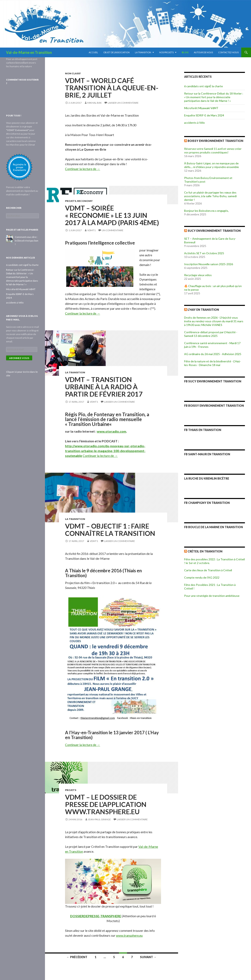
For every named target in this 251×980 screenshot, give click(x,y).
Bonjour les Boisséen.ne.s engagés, (206, 211)
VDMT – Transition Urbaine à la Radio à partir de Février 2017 (104, 387)
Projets (71, 201)
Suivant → (148, 957)
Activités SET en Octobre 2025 (204, 253)
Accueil (93, 52)
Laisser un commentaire (123, 103)
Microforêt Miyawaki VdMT (201, 108)
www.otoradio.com (112, 431)
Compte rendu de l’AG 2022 (202, 577)
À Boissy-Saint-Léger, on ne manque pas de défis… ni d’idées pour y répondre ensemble (211, 165)
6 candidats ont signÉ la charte (203, 86)
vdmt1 (91, 230)
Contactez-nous (228, 52)
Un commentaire (113, 230)
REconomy (85, 201)
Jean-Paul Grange (99, 819)
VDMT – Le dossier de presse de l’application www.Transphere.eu (106, 804)
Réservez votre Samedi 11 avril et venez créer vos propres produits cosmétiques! (213, 151)
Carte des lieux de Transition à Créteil (208, 570)
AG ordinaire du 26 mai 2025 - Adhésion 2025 (213, 354)
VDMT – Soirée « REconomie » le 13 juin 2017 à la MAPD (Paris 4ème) (112, 215)
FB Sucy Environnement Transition (213, 381)
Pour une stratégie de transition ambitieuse (212, 596)
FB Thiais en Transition (203, 430)
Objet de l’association (116, 52)
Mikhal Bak (95, 103)
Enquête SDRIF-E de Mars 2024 (204, 115)
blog (185, 52)
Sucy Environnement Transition (214, 231)
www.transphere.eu (129, 935)
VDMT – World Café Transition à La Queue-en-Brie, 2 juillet (112, 88)
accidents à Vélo (194, 123)
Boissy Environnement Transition (215, 141)
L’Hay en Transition (203, 310)
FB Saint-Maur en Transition (207, 454)
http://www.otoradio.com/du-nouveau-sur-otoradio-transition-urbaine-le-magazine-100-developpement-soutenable (105, 451)
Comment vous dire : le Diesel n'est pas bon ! (27, 241)
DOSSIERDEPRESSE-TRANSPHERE (96, 916)
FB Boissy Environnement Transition (214, 406)
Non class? (73, 73)
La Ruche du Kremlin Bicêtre (207, 478)
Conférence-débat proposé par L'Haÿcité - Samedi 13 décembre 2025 (211, 334)
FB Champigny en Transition (207, 503)
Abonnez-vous (19, 358)
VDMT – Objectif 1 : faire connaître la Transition (110, 530)
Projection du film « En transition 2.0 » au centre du (100, 583)
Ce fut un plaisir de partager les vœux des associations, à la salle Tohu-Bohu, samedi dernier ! (210, 196)
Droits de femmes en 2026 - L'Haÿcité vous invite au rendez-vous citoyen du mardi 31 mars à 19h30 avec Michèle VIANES (214, 321)
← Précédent (77, 957)
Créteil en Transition (205, 551)
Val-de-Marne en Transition (29, 52)
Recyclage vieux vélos (198, 275)
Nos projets (166, 52)
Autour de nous (203, 52)
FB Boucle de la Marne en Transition (214, 527)
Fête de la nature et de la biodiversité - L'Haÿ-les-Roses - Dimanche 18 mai (213, 363)
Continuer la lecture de (83, 169)
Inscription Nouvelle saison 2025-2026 (209, 264)
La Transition (143, 52)
